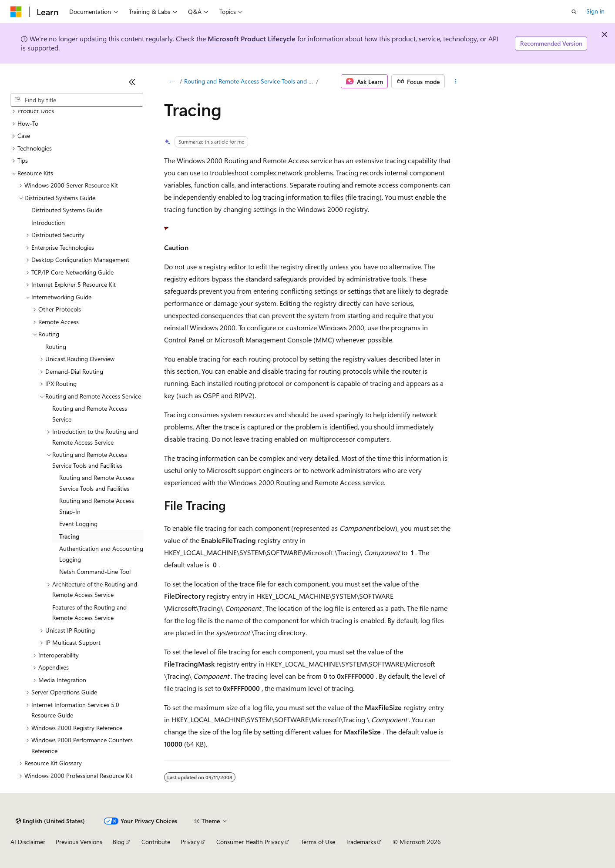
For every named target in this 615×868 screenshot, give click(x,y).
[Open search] (574, 12)
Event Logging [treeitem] (78, 524)
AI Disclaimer (28, 842)
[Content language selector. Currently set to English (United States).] (50, 821)
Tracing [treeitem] (69, 536)
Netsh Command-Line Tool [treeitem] (95, 571)
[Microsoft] (16, 12)
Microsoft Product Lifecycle (252, 39)
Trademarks (361, 842)
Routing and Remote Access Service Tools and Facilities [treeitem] (97, 483)
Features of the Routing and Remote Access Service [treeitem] (89, 613)
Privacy (190, 842)
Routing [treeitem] (56, 347)
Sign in (595, 11)
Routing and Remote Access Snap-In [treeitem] (97, 506)
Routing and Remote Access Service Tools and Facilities (249, 81)
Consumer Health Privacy (250, 842)
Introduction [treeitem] (48, 223)
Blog (119, 842)
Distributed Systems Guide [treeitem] (67, 210)
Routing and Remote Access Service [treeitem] (90, 414)
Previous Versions (79, 842)
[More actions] (456, 81)
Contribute (156, 842)
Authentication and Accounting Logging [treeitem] (101, 554)
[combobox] (77, 100)
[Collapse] (132, 82)
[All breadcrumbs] (172, 81)
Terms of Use (318, 842)
